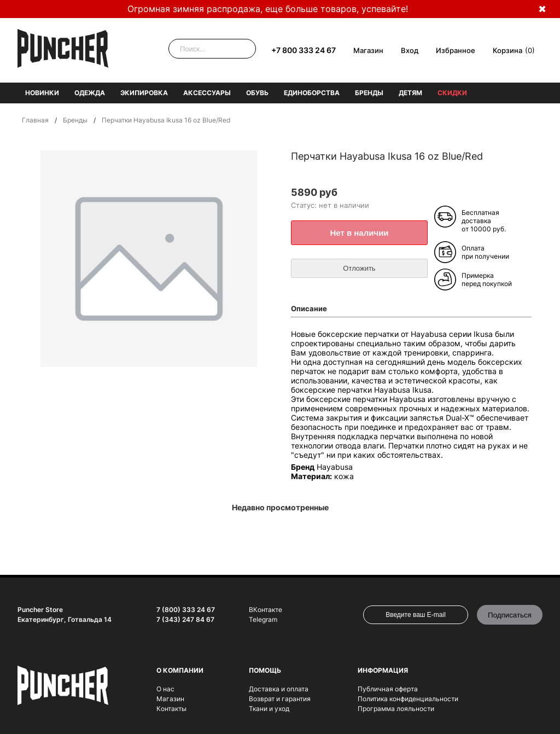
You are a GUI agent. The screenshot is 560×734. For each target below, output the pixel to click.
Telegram (263, 619)
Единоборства (312, 93)
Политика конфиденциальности (408, 699)
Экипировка (144, 93)
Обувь (257, 93)
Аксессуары (207, 93)
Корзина (507, 50)
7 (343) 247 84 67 (185, 619)
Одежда (90, 93)
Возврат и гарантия (280, 699)
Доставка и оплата (279, 689)
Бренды (369, 93)
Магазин (368, 50)
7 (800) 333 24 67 (186, 610)
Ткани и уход (269, 709)
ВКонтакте (266, 610)
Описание (309, 308)
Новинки (42, 93)
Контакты (171, 709)
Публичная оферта (388, 689)
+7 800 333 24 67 (304, 50)
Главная (35, 120)
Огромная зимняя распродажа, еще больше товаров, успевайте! (268, 9)
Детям (410, 93)
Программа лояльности (396, 709)
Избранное (456, 50)
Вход (410, 50)
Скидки (452, 93)
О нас (165, 689)
